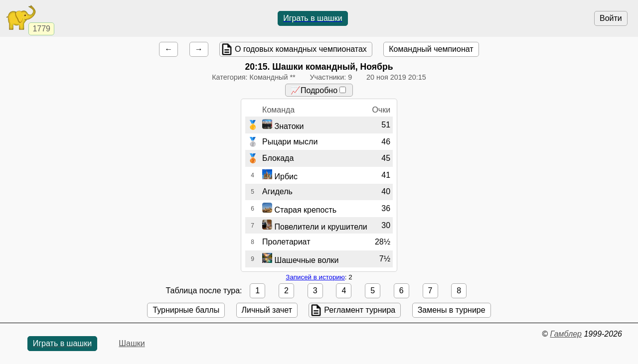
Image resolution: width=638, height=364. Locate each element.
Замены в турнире (452, 310)
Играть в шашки (313, 18)
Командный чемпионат (431, 49)
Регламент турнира (360, 310)
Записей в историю (315, 277)
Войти (611, 18)
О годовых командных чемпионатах (301, 49)
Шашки (132, 343)
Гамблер (566, 334)
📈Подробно (318, 90)
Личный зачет (267, 310)
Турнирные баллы (186, 310)
